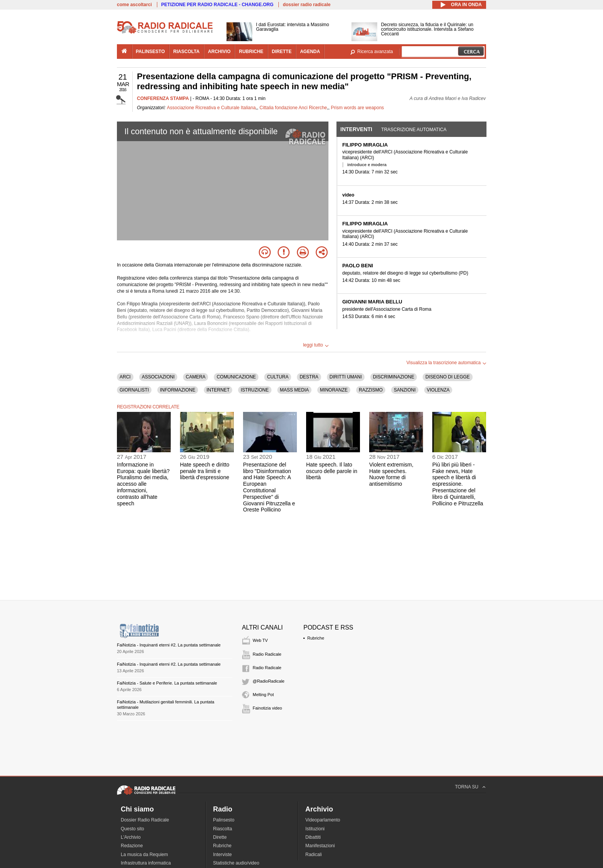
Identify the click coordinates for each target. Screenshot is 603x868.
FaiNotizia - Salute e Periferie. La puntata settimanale (167, 683)
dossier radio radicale (306, 5)
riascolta (187, 52)
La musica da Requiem (144, 855)
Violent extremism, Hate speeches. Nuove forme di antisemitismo (391, 474)
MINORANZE (334, 390)
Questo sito (132, 829)
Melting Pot (263, 695)
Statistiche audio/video (236, 863)
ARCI (125, 377)
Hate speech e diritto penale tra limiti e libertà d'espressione (205, 471)
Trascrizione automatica (414, 130)
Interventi (356, 129)
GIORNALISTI (134, 390)
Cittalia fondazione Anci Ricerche (293, 108)
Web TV (260, 640)
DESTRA (309, 377)
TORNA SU (467, 787)
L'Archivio (131, 837)
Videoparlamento (323, 820)
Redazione (132, 846)
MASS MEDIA (294, 390)
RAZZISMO (371, 390)
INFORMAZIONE (178, 390)
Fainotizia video (267, 708)
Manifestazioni (320, 846)
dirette (282, 52)
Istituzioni (315, 829)
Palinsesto (224, 820)
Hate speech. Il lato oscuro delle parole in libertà (332, 471)
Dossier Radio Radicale (145, 820)
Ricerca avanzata (375, 52)
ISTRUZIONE (255, 390)
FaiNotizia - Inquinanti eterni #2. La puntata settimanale (169, 645)
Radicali (314, 855)
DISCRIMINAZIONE (394, 377)
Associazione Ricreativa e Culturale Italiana (211, 108)
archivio (219, 52)
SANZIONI (405, 390)
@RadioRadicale (269, 681)
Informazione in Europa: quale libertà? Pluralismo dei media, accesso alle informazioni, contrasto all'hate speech (143, 484)
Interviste (222, 855)
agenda (310, 52)
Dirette (220, 837)
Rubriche (316, 638)
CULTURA (278, 377)
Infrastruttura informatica (146, 863)
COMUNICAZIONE (236, 377)
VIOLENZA (438, 390)
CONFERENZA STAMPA (163, 98)
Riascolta (222, 829)
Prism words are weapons (357, 108)
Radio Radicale (267, 654)
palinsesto (150, 52)
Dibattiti (313, 837)
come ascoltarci (134, 5)
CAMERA (196, 377)
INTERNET (218, 390)
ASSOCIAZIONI (158, 377)
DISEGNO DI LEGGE (447, 377)
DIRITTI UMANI (346, 377)
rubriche (251, 52)
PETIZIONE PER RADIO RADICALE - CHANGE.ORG (217, 5)
